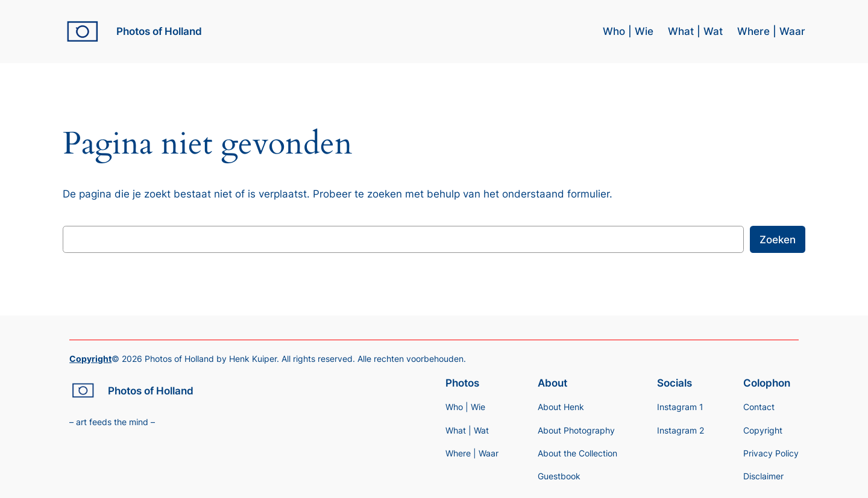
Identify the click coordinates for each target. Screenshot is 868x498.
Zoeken (778, 240)
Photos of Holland (159, 31)
